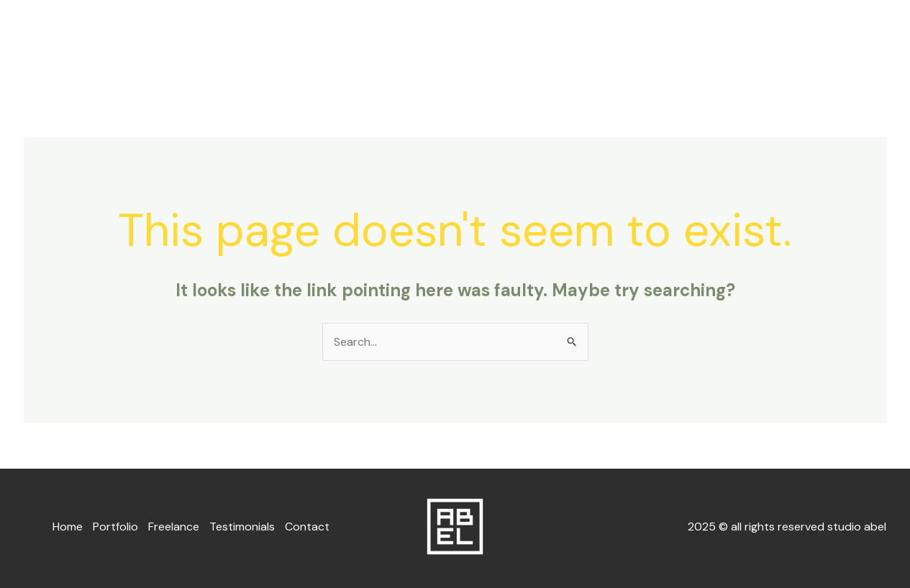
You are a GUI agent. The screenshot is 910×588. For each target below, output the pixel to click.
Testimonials (760, 46)
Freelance (668, 46)
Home (519, 46)
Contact (849, 46)
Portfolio (588, 46)
